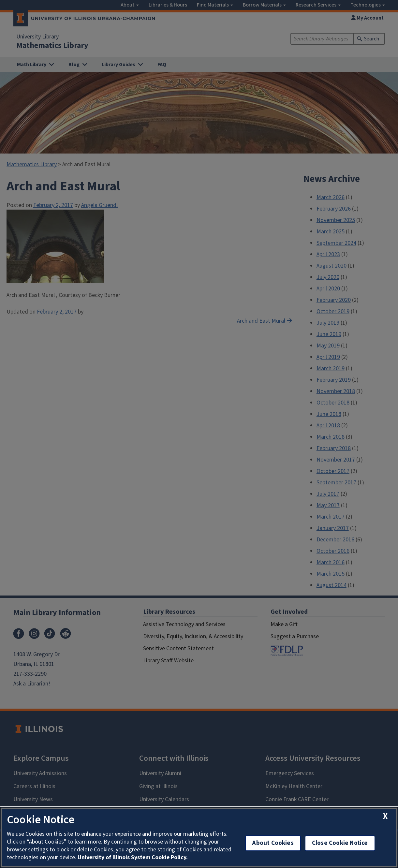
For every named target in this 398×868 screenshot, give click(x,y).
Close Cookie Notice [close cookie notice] (340, 843)
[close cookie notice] (385, 816)
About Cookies (273, 843)
